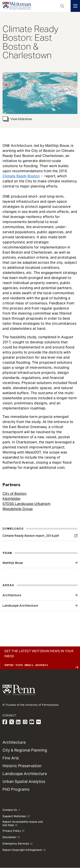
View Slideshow (17, 119)
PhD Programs (16, 789)
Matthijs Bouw (13, 563)
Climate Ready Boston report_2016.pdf (31, 536)
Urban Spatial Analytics (24, 781)
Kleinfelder (12, 499)
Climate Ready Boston (21, 176)
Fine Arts (11, 758)
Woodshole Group (18, 509)
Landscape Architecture (20, 606)
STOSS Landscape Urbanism (26, 504)
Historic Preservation (22, 766)
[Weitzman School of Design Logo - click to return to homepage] (17, 6)
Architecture (12, 595)
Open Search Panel (62, 6)
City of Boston (15, 494)
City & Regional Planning (25, 750)
